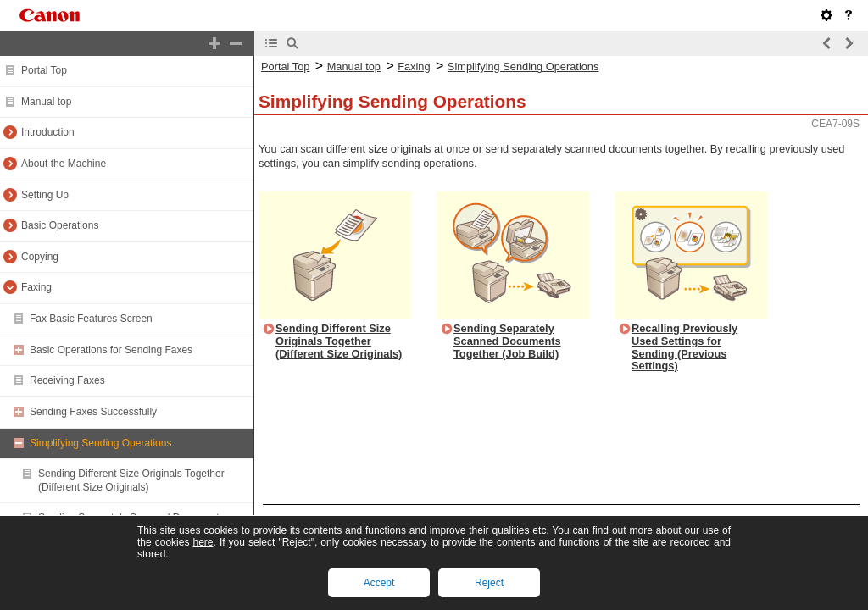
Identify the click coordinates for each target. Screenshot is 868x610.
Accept (379, 583)
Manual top (46, 102)
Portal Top (44, 70)
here (203, 542)
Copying (40, 257)
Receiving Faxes (67, 380)
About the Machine (64, 164)
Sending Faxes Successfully (93, 412)
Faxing (36, 287)
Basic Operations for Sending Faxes (111, 350)
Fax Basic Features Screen (91, 319)
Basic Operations (60, 225)
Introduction (48, 132)
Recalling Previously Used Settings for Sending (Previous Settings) (684, 347)
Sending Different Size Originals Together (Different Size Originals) (131, 480)
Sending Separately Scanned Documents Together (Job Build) (507, 341)
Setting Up (45, 195)
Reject (489, 583)
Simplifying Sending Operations (100, 443)
